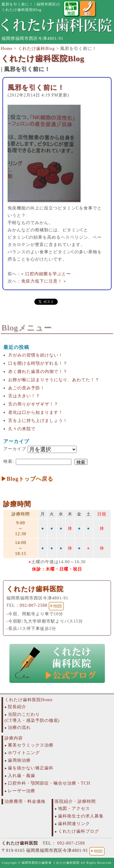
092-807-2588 (34, 605)
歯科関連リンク (74, 824)
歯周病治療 (19, 760)
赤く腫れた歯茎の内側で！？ (38, 372)
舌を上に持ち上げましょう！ (38, 421)
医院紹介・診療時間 (75, 801)
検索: (9, 461)
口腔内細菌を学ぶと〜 (48, 274)
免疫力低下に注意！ (42, 281)
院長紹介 (17, 707)
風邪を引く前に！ (36, 88)
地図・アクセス (74, 808)
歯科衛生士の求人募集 (81, 816)
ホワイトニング (24, 753)
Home (7, 49)
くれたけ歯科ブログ (79, 831)
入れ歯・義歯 (22, 776)
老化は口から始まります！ (36, 412)
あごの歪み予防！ (26, 388)
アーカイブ (15, 449)
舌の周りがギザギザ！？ (33, 404)
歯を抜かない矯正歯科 (31, 768)
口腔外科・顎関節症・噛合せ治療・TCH (49, 783)
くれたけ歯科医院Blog (43, 59)
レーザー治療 (22, 791)
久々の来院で (22, 429)
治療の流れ (19, 727)
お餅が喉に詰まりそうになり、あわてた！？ (54, 380)
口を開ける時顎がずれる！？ (38, 363)
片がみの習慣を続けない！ (36, 355)
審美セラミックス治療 (31, 745)
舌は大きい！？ (24, 396)
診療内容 (14, 738)
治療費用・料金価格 (25, 801)
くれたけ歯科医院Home (29, 700)
